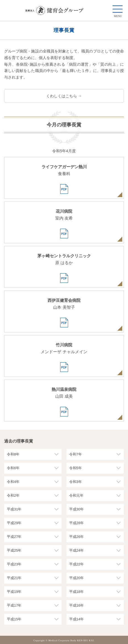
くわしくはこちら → (64, 96)
